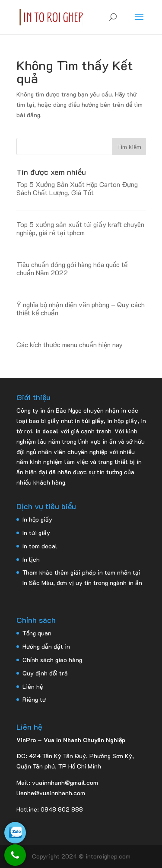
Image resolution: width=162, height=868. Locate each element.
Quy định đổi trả (45, 673)
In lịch (31, 559)
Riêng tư (34, 699)
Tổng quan (37, 633)
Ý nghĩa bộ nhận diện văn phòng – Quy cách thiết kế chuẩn (81, 308)
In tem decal (40, 546)
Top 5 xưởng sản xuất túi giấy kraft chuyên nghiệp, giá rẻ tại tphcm (80, 228)
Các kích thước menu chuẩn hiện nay (70, 344)
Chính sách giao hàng (52, 660)
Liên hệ (33, 686)
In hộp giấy (37, 519)
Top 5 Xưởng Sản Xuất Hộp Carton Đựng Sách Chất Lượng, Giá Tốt (77, 188)
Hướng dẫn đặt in (46, 646)
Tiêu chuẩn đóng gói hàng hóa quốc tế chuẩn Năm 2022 (72, 268)
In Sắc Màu (38, 583)
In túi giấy (36, 533)
